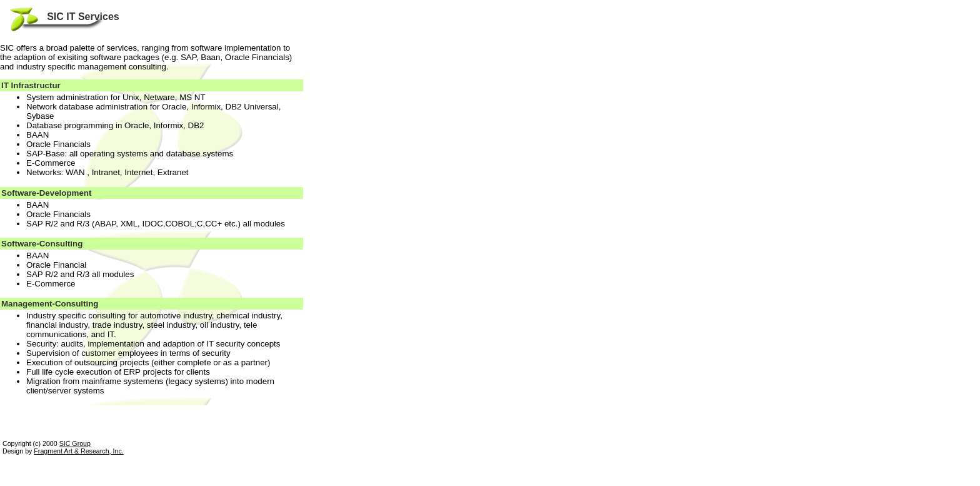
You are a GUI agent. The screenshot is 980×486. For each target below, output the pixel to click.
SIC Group (75, 443)
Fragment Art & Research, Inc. (78, 451)
